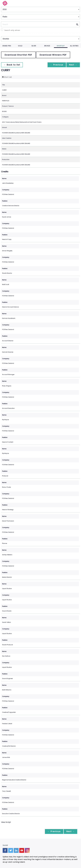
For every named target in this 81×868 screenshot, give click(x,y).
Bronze (47, 46)
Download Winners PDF (53, 55)
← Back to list (12, 65)
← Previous (57, 65)
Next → (73, 65)
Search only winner (12, 30)
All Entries (74, 46)
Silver (34, 46)
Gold (20, 46)
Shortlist (61, 46)
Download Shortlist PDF (18, 55)
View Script (6, 822)
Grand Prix (7, 46)
